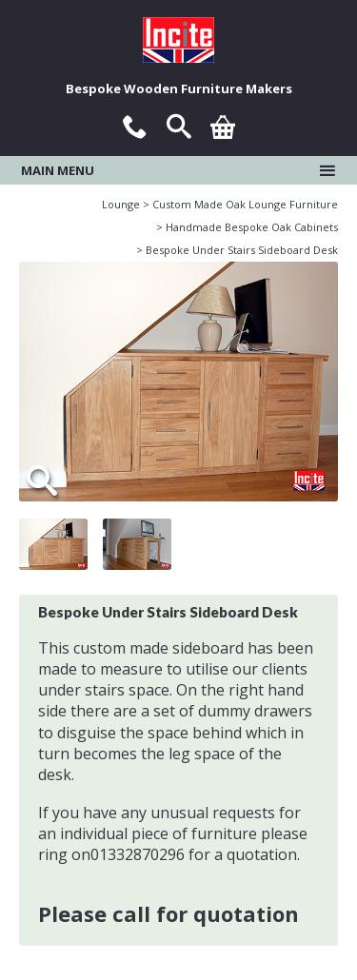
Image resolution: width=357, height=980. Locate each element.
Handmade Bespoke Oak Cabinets (252, 227)
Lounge (121, 204)
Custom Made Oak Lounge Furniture (245, 204)
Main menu (178, 170)
